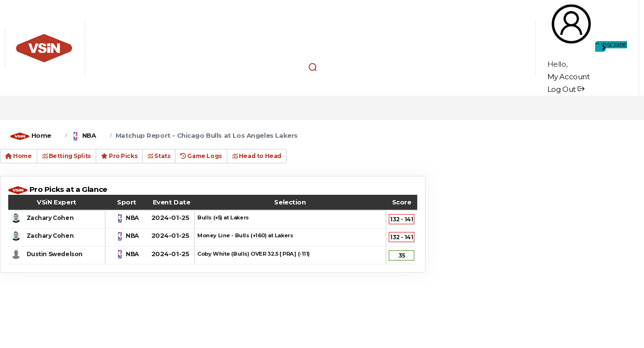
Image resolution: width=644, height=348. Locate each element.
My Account (569, 77)
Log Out (566, 89)
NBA (89, 135)
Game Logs (201, 156)
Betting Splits (66, 156)
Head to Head (257, 156)
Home (41, 135)
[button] (313, 67)
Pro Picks (119, 156)
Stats (159, 156)
